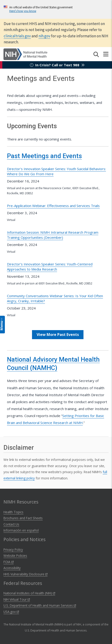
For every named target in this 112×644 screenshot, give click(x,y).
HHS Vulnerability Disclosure (26, 574)
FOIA (9, 562)
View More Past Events (58, 335)
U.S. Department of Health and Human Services (40, 605)
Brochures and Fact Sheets (23, 518)
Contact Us (11, 524)
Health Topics (13, 512)
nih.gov (44, 36)
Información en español (21, 530)
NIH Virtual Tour (17, 599)
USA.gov (11, 612)
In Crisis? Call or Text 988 (57, 65)
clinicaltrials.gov (17, 36)
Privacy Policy (13, 550)
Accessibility (12, 568)
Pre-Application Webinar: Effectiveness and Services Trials (53, 206)
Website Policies (15, 556)
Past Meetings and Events (44, 156)
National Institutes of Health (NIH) (29, 593)
